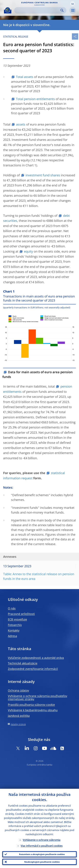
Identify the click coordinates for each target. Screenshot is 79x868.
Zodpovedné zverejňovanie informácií (33, 669)
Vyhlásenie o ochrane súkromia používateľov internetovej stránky (38, 697)
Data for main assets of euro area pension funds (38, 374)
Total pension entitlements (35, 99)
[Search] (38, 10)
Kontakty (14, 630)
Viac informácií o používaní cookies (42, 846)
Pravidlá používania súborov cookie (31, 705)
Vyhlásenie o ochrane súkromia (42, 840)
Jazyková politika (19, 716)
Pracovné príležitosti (21, 614)
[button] (73, 4)
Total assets (25, 77)
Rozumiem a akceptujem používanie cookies (42, 854)
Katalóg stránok (18, 724)
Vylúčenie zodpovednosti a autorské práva (36, 658)
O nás (12, 608)
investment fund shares (43, 175)
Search (62, 10)
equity (28, 251)
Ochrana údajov (18, 690)
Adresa (12, 636)
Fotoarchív (15, 625)
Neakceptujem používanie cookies (42, 862)
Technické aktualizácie (23, 663)
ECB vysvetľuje (17, 619)
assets (21, 124)
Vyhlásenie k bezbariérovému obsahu (33, 710)
